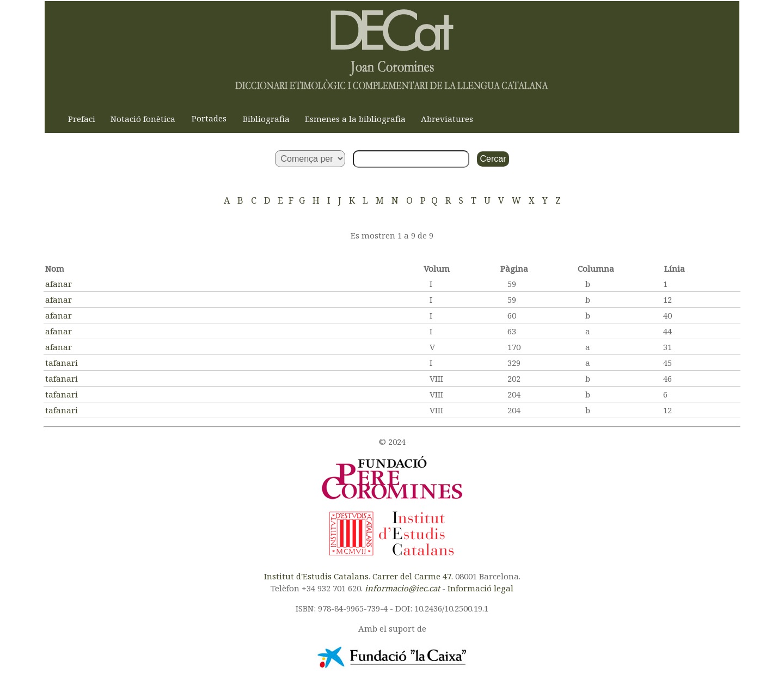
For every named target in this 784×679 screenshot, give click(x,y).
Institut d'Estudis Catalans (316, 576)
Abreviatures (447, 119)
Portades (209, 118)
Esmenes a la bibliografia (355, 119)
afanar (59, 284)
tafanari (62, 363)
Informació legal (480, 588)
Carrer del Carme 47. (413, 576)
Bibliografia (266, 119)
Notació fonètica (143, 119)
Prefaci (82, 119)
